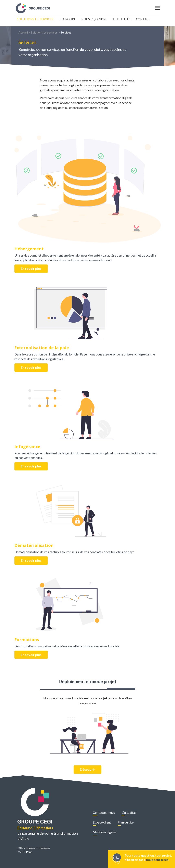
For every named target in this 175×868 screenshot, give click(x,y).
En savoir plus (31, 268)
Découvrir (87, 769)
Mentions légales (105, 832)
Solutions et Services (35, 19)
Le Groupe (67, 19)
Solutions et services (44, 32)
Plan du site (126, 822)
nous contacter (157, 860)
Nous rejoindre (94, 19)
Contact (143, 19)
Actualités (122, 19)
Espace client (102, 822)
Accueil (23, 32)
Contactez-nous (104, 812)
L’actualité (129, 812)
